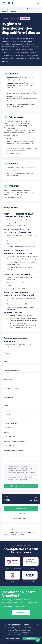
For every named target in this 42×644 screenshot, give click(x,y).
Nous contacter (21, 612)
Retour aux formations (11, 18)
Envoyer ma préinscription (21, 486)
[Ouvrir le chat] (38, 640)
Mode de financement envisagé (16, 441)
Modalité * (8, 432)
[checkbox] (6, 466)
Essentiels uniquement (13, 639)
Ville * (6, 406)
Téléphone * (8, 379)
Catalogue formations (10, 9)
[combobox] (21, 428)
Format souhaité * (11, 424)
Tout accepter (31, 639)
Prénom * (7, 353)
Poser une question (21, 519)
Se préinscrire (21, 508)
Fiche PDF (21, 514)
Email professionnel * (11, 371)
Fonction (7, 415)
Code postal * (9, 397)
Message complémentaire (14, 450)
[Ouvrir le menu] (38, 3)
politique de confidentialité (18, 635)
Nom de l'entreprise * (12, 388)
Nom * (6, 362)
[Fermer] (38, 624)
